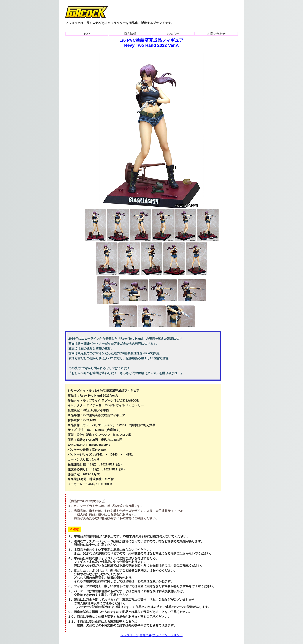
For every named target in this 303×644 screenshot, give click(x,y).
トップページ (130, 635)
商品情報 (130, 34)
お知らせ (173, 34)
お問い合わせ (216, 34)
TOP (87, 34)
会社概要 (146, 635)
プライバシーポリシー (167, 635)
